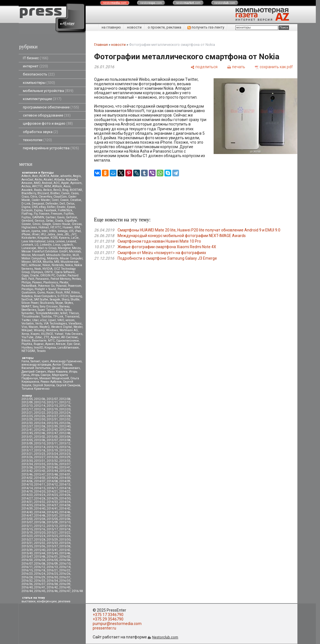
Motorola (53, 258)
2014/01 (65, 474)
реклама (64, 601)
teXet (64, 313)
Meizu (76, 248)
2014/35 (27, 505)
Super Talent (46, 310)
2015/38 (65, 546)
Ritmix (75, 293)
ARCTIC (37, 186)
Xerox (25, 334)
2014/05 (65, 478)
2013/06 (40, 440)
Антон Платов (62, 365)
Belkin (48, 190)
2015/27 (27, 540)
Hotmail (44, 227)
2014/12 (52, 485)
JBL (67, 234)
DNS (35, 207)
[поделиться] (204, 67)
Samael (35, 361)
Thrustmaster (31, 317)
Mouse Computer (71, 258)
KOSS (54, 238)
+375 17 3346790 (108, 615)
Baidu (38, 190)
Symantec (28, 313)
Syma (68, 310)
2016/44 (27, 591)
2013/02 (40, 437)
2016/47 (65, 591)
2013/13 (27, 447)
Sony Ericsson (49, 306)
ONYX (49, 272)
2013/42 (27, 471)
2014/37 (52, 505)
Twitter (26, 320)
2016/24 (40, 574)
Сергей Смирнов (68, 385)
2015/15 (27, 529)
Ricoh (59, 293)
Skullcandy (47, 303)
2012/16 (65, 406)
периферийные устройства (51, 148)
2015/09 (52, 522)
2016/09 (52, 564)
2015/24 (40, 536)
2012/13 (27, 406)
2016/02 (65, 557)
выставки (28, 601)
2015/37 (52, 546)
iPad (78, 231)
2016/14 (65, 567)
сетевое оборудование (47, 115)
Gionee (26, 224)
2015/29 (52, 540)
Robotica (27, 296)
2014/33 (52, 502)
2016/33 (40, 581)
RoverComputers (45, 296)
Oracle (34, 275)
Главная (101, 45)
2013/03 (52, 437)
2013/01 (27, 437)
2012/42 (40, 430)
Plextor (64, 282)
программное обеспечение (51, 107)
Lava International (34, 241)
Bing (65, 190)
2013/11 (52, 443)
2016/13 (52, 567)
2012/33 (27, 423)
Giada (59, 221)
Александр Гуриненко (66, 361)
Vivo (24, 327)
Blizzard (43, 193)
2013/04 (65, 437)
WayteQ (45, 327)
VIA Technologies (55, 324)
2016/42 (52, 587)
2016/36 (27, 584)
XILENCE (47, 334)
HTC (58, 227)
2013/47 (40, 474)
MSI (57, 262)
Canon (65, 193)
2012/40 (65, 426)
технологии (37, 140)
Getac (50, 221)
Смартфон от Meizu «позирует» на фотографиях (162, 253)
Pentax (76, 279)
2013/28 (52, 457)
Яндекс (39, 344)
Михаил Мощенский (54, 378)
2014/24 (40, 495)
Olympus (37, 272)
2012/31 (52, 419)
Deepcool (38, 204)
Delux (70, 204)
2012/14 (40, 406)
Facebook (50, 210)
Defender (52, 204)
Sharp (65, 299)
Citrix (34, 197)
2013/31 (40, 461)
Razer (50, 293)
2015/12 (40, 526)
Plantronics (51, 282)
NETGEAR (28, 351)
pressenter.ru (104, 628)
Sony (35, 306)
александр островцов (36, 365)
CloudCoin (60, 197)
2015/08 (40, 522)
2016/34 (52, 581)
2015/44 (40, 553)
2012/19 (52, 409)
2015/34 (65, 543)
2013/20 (65, 450)
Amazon (27, 183)
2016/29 (40, 577)
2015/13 (52, 526)
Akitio (38, 180)
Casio (75, 193)
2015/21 (52, 533)
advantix (66, 176)
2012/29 (27, 419)
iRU (43, 234)
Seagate (55, 299)
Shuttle (75, 299)
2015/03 (27, 519)
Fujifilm (69, 214)
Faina (25, 361)
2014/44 (40, 512)
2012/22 (40, 413)
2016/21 (52, 570)
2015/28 (40, 540)
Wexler (78, 327)
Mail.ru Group (47, 248)
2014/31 (27, 502)
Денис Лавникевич (66, 368)
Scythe (44, 299)
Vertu (39, 324)
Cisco (25, 197)
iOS (71, 231)
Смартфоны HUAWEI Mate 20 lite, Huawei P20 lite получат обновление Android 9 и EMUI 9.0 (199, 230)
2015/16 (40, 529)
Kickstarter (29, 238)
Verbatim (28, 324)
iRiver (36, 234)
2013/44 (52, 471)
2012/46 (40, 433)
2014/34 (65, 502)
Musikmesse (70, 262)
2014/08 (52, 481)
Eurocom (27, 210)
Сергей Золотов (44, 385)
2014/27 (27, 499)
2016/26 (65, 574)
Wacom (33, 327)
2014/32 (40, 502)
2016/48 (77, 591)
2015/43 (27, 553)
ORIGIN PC (48, 275)
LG (37, 245)
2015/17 (52, 529)
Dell (62, 204)
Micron (26, 255)
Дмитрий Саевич (34, 372)
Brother (55, 193)
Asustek (27, 190)
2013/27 (40, 457)
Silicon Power (30, 303)
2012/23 (52, 413)
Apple (65, 183)
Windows (52, 330)
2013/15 (52, 447)
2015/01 (52, 516)
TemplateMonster (47, 313)
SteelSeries (29, 310)
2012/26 (40, 416)
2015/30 (65, 540)
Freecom (57, 214)
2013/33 (65, 461)
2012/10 (40, 402)
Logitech (67, 245)
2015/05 (52, 519)
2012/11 (52, 402)
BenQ (57, 190)
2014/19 (27, 492)
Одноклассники (67, 341)
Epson (71, 207)
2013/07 (52, 440)
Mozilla (48, 262)
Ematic (61, 207)
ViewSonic (75, 324)
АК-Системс (70, 337)
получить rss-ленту (206, 27)
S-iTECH (63, 296)
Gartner (51, 217)
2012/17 (27, 409)
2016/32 (27, 581)
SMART (26, 306)
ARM (47, 186)
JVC (74, 234)
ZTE (46, 337)
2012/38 (40, 426)
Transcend (72, 317)
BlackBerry (29, 193)
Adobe (55, 176)
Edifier (51, 207)
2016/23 (27, 574)
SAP (36, 299)
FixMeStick (65, 210)
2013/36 (52, 464)
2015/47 (27, 557)
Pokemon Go (46, 286)
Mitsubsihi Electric (59, 255)
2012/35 (52, 423)
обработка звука (40, 132)
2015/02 (65, 516)
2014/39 (27, 509)
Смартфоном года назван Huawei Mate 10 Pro (159, 241)
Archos (26, 186)
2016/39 (65, 584)
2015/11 (27, 526)
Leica (51, 241)
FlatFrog (27, 214)
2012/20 (65, 409)
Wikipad (27, 330)
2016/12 (40, 567)
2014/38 (65, 505)
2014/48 (40, 516)
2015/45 (52, 553)
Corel (55, 200)
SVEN (59, 310)
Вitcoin (26, 341)
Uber (35, 320)
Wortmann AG (69, 330)
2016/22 (65, 570)
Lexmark (27, 245)
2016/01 (52, 557)
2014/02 (27, 478)
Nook (38, 269)
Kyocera (64, 238)
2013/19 (52, 450)
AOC (57, 183)
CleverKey (45, 197)
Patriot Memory (60, 279)
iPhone (26, 234)
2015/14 (65, 526)
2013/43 (40, 471)
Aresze (61, 344)
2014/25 (52, 495)
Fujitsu (26, 217)
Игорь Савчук (41, 375)
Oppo (25, 275)
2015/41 (52, 550)
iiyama (36, 231)
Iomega (63, 231)
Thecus (74, 313)
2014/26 (65, 495)
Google (46, 224)
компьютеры (39, 83)
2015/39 (27, 550)
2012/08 (65, 399)
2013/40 (52, 467)
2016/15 (27, 570)
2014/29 (52, 499)
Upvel (52, 320)
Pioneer (37, 282)
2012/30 (40, 419)
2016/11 (27, 567)
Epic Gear (73, 344)
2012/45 (27, 433)
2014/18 (65, 488)
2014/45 (52, 512)
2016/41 (40, 587)
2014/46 (65, 512)
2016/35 (65, 581)
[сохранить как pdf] (274, 67)
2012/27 (52, 416)
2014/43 (27, 512)
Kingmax (50, 348)
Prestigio (27, 289)
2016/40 (27, 587)
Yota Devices (74, 334)
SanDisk (27, 299)
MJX (76, 255)
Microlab (75, 251)
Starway (64, 306)
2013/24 (52, 454)
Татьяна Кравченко (35, 389)
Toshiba (46, 317)
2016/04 (40, 560)
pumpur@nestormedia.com (117, 624)
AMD (37, 183)
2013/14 (40, 447)
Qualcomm (29, 293)
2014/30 (65, 499)
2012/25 (27, 416)
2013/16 (65, 447)
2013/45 (65, 471)
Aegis (77, 176)
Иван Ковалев (58, 372)
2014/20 (40, 492)
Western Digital (62, 327)
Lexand (71, 241)
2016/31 (65, 577)
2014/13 (65, 485)
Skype (59, 303)
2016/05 (52, 560)
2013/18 (40, 450)
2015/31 (27, 543)
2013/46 (27, 474)
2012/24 (65, 413)
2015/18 (65, 529)
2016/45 (40, 591)
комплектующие (42, 99)
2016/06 (65, 560)
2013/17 (27, 450)
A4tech (26, 176)
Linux (57, 245)
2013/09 (27, 443)
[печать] (236, 67)
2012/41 (27, 430)
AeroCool (27, 180)
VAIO (61, 320)
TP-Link (58, 317)
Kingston (43, 238)
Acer (35, 176)
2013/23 (40, 454)
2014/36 (40, 505)
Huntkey (27, 348)
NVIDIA (47, 269)
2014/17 (52, 488)
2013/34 (27, 464)
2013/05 (27, 440)
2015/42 (65, 550)
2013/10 (40, 443)
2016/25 (52, 574)
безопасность (39, 74)
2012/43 (52, 430)
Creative (76, 200)
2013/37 (65, 464)
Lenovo (60, 241)
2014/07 (40, 481)
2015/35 (27, 546)
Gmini (36, 224)
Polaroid (61, 286)
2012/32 (65, 419)
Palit (31, 279)
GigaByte (71, 221)
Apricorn (76, 183)
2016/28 (27, 577)
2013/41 (65, 467)
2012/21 (27, 413)
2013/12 (65, 443)
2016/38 (52, 584)
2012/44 (65, 430)
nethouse (35, 265)
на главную (111, 27)
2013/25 (65, 454)
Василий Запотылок (36, 368)
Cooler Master (41, 200)
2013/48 (52, 474)
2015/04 (40, 519)
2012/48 (65, 433)
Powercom (75, 286)
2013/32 (52, 461)
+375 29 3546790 (108, 619)
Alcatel (48, 180)
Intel (45, 231)
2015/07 (27, 522)
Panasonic (42, 279)
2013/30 (27, 461)
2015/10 (65, 522)
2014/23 (27, 495)
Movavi (26, 262)
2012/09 (27, 402)
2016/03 (27, 560)
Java (60, 234)
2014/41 (52, 509)
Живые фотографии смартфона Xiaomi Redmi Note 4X (167, 247)
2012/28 (65, 416)
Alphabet (72, 180)
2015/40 (40, 550)
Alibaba (59, 180)
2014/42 (65, 509)
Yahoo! (59, 334)
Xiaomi (35, 334)
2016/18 (40, 570)
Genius (40, 221)
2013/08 (65, 440)
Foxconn (44, 214)
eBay (42, 207)
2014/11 (40, 485)
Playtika (27, 344)
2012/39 (52, 426)
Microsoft (38, 255)
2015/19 (27, 533)
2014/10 (27, 485)
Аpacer (55, 337)
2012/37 (27, 426)
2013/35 (40, 464)
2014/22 (65, 492)
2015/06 (65, 519)
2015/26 (65, 536)
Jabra (51, 234)
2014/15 (40, 488)
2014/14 (27, 488)
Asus (67, 186)
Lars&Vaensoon (68, 348)
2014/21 (52, 492)
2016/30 (52, 577)
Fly (36, 214)
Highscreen (29, 227)
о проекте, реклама (164, 27)
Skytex (69, 303)
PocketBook (29, 286)
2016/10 (65, 564)
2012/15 (52, 406)
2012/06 (40, 399)
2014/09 (65, 481)
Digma (26, 207)
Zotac (39, 337)
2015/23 (27, 536)
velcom (70, 320)
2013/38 (27, 467)
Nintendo (58, 265)
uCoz (43, 320)
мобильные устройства (48, 91)
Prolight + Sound (45, 289)
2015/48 (40, 557)
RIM (67, 293)
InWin (53, 231)
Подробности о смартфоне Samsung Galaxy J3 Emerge (167, 258)
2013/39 (40, 467)
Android (47, 183)
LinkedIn (46, 245)
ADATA (44, 176)
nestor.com (115, 3)
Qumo (41, 293)
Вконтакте (39, 341)
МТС (51, 341)
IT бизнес (36, 58)
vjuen (45, 361)
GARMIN (38, 217)
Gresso (77, 224)
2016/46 (52, 591)
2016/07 (27, 564)
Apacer (50, 344)
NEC (24, 265)
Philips (26, 282)
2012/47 (52, 433)
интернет (35, 66)
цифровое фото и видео (48, 123)
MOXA (37, 262)
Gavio (61, 217)
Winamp (39, 330)
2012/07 (52, 399)
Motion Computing (34, 258)
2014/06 (27, 481)
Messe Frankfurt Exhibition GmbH (45, 251)
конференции (47, 601)
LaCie (75, 238)
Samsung (76, 296)
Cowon (64, 200)
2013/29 (65, 457)
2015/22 (65, 533)
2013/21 (27, 454)
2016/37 (40, 584)
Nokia (69, 265)
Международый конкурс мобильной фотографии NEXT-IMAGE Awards (182, 236)
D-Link (26, 204)
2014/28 (40, 499)
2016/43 (65, 587)
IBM (77, 227)
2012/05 (27, 399)
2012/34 (40, 423)
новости (134, 27)
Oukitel (61, 275)
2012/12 (65, 402)
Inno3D (38, 348)
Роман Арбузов (51, 382)
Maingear (64, 248)
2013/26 (27, 457)
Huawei (68, 227)
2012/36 (65, 423)
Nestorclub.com (165, 637)
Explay (38, 210)
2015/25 (52, 536)
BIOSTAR (76, 190)
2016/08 (40, 564)
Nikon (46, 265)
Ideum (26, 231)
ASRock (57, 186)
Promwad (64, 289)
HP (52, 227)
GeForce (71, 217)
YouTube (28, 337)
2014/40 (40, 509)
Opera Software (65, 272)
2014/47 (27, 516)
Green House (61, 224)
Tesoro (41, 351)
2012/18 (40, 409)
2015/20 (40, 533)
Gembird (27, 221)
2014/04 (52, 478)
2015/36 (40, 546)
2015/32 (40, 543)
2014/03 (40, 478)
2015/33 (52, 543)
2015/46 (65, 553)
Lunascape (29, 248)
